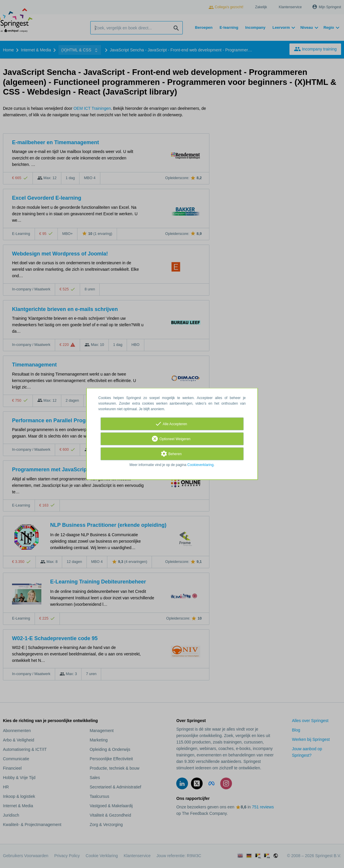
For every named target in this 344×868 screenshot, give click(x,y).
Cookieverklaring (200, 465)
